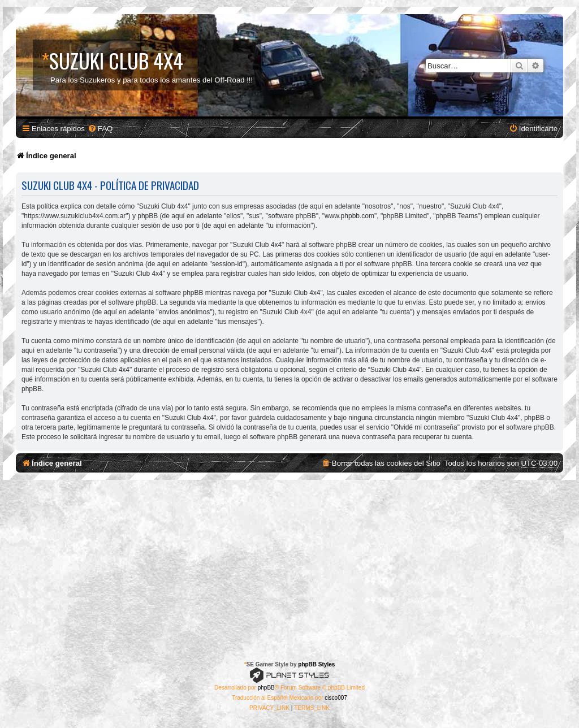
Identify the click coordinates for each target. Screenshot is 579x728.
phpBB (266, 688)
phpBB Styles (316, 664)
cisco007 (336, 698)
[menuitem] (100, 129)
